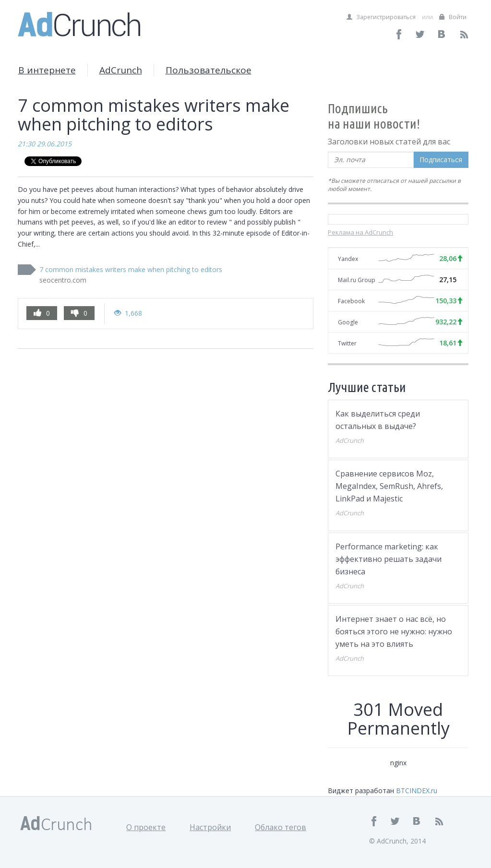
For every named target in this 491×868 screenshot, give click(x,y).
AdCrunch (121, 70)
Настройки (210, 827)
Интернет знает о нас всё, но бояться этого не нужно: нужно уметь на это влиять (394, 631)
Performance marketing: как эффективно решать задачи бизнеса (389, 559)
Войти (453, 17)
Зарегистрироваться (381, 17)
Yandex (348, 259)
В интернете (47, 70)
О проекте (146, 827)
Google (348, 322)
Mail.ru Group (357, 280)
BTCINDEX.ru (417, 791)
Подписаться (441, 160)
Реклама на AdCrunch (360, 232)
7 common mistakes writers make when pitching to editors (131, 269)
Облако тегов (281, 827)
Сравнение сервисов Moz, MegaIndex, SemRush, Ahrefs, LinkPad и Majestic (389, 486)
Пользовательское (209, 70)
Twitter (347, 343)
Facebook (351, 301)
